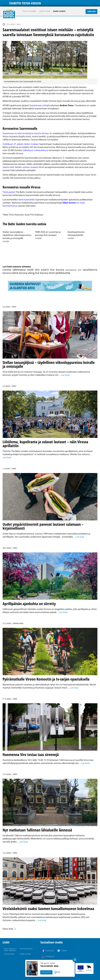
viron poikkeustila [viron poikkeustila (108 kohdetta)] (60, 273)
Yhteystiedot (9, 954)
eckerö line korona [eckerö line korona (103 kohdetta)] (53, 270)
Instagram (50, 956)
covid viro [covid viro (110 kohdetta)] (33, 270)
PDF (59, 972)
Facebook (50, 951)
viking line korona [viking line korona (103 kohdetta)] (38, 273)
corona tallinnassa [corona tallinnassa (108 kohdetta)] (14, 270)
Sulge (75, 960)
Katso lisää (8, 929)
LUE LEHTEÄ (46, 972)
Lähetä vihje (45, 11)
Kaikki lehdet (59, 11)
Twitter (64, 951)
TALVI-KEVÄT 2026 (49, 966)
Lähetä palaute (26, 949)
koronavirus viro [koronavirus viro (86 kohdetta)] (74, 270)
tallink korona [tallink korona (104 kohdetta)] (19, 273)
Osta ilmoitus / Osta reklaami (10, 949)
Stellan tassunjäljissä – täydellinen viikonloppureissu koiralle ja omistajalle (17, 235)
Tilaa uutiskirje (29, 11)
